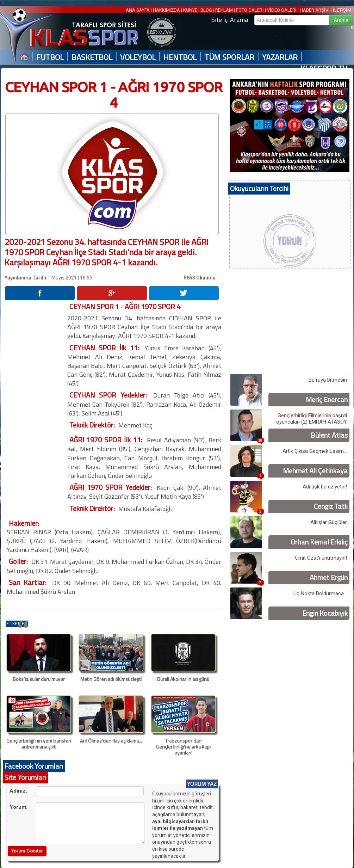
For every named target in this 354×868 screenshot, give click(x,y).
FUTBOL (50, 57)
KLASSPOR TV (324, 69)
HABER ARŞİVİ (315, 10)
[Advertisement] (36, 408)
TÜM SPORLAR (229, 57)
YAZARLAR (280, 57)
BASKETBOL (92, 57)
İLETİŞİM (342, 10)
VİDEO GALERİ (282, 10)
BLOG (206, 10)
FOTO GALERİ (250, 10)
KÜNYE (190, 10)
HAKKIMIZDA (166, 10)
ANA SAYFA (138, 10)
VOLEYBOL (138, 57)
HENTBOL (180, 57)
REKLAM (224, 10)
